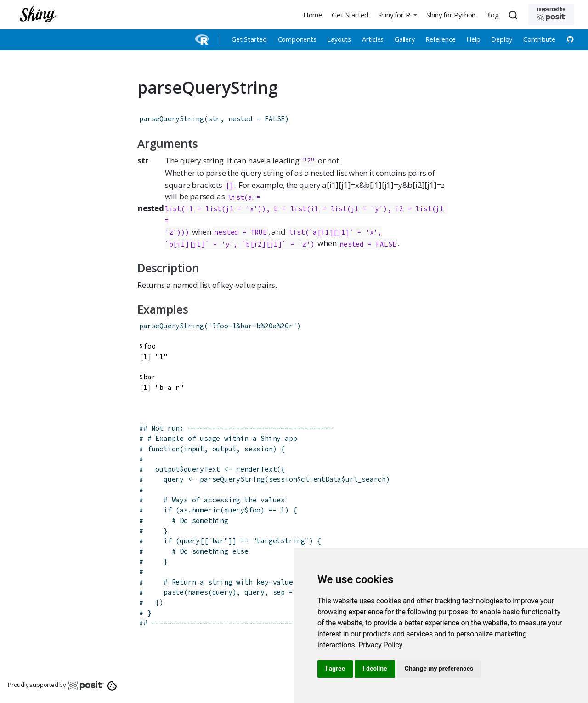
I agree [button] (335, 669)
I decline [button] (375, 669)
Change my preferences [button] (439, 669)
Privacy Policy (380, 645)
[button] (397, 14)
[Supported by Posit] (551, 14)
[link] (380, 645)
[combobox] (514, 15)
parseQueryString (172, 119)
